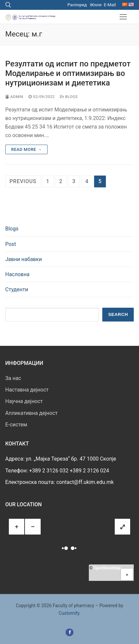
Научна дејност (24, 401)
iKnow (96, 5)
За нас (13, 378)
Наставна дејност (27, 390)
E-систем (16, 425)
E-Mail (110, 5)
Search (118, 314)
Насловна (17, 274)
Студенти (17, 289)
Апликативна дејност (31, 413)
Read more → (26, 149)
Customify (69, 613)
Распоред (77, 5)
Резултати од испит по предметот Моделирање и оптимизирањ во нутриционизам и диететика (68, 73)
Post (11, 244)
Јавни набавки (24, 259)
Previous (23, 181)
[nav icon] (123, 17)
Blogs (69, 97)
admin (14, 97)
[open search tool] (8, 5)
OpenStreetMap (107, 568)
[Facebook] (69, 632)
